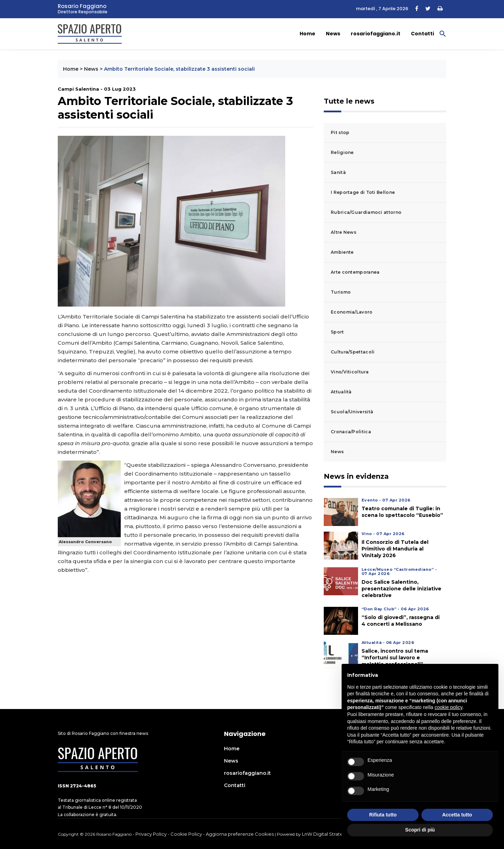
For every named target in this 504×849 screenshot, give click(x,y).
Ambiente (342, 252)
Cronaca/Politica (351, 432)
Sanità (338, 172)
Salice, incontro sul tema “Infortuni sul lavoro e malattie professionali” (395, 658)
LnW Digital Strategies (327, 834)
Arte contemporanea (355, 272)
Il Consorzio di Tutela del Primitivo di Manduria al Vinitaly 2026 (395, 549)
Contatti (422, 34)
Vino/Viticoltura (350, 372)
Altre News (344, 232)
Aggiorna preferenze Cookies (240, 834)
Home (307, 34)
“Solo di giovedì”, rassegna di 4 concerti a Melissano (401, 621)
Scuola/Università (352, 412)
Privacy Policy (151, 834)
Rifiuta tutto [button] (383, 815)
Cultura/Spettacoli (353, 352)
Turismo (341, 292)
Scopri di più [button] (420, 830)
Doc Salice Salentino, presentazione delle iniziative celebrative (401, 589)
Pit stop (340, 132)
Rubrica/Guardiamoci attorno (366, 212)
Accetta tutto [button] (457, 815)
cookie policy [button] (449, 707)
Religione (342, 152)
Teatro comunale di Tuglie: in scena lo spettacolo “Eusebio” (402, 512)
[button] (443, 33)
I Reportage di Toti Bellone (363, 192)
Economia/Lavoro (352, 312)
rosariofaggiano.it (376, 34)
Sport (337, 332)
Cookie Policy (186, 834)
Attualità (341, 392)
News (333, 34)
